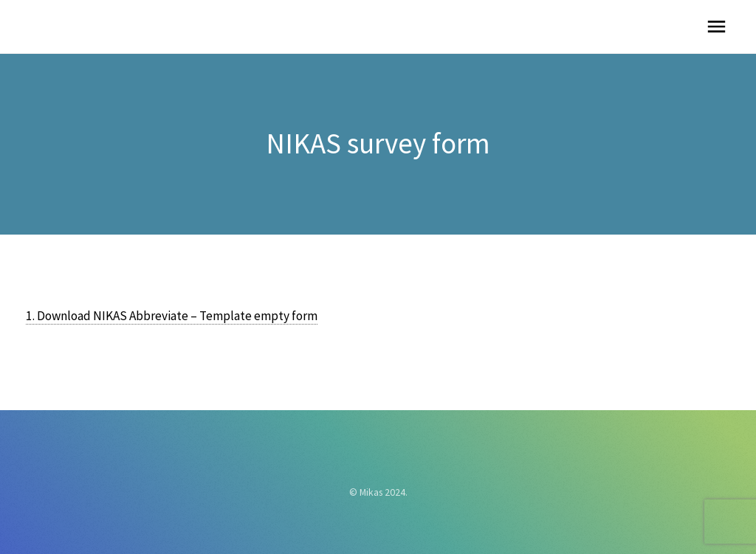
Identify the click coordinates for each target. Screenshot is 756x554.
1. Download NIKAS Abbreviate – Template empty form (172, 316)
